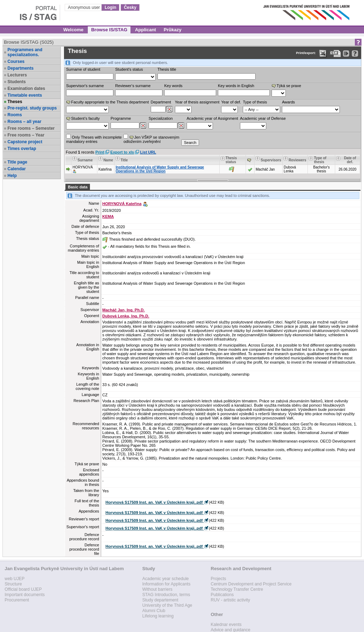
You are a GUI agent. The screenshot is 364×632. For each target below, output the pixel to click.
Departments (20, 68)
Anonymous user (84, 7)
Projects (218, 579)
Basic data (78, 187)
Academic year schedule (165, 579)
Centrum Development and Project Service (251, 584)
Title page (17, 162)
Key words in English (236, 86)
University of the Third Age (167, 605)
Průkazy (173, 30)
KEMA (108, 216)
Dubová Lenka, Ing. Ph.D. (126, 316)
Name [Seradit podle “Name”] (108, 160)
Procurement (17, 600)
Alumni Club (154, 611)
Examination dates (26, 89)
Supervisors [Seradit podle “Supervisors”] (271, 160)
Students (17, 82)
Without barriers (157, 589)
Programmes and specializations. (25, 52)
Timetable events (25, 95)
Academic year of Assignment (212, 118)
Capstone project (25, 142)
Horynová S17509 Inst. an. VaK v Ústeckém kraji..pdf (155, 502)
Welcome (73, 30)
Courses (16, 61)
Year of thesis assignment (197, 102)
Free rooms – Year (26, 135)
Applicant (146, 30)
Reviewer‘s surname (133, 86)
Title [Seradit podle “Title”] (124, 160)
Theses (15, 102)
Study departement (160, 600)
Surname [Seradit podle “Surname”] (85, 160)
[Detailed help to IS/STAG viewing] (355, 53)
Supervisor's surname (85, 86)
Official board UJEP (23, 589)
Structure (13, 584)
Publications (222, 595)
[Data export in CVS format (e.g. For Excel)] (335, 53)
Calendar (17, 169)
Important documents (25, 595)
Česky (130, 7)
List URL (148, 152)
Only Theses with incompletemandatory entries (94, 139)
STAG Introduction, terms (166, 595)
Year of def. (231, 102)
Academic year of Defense (263, 118)
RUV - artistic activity (231, 600)
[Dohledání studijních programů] (143, 126)
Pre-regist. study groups (32, 108)
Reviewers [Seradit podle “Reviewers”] (297, 160)
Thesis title (167, 69)
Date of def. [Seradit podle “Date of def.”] (350, 160)
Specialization (161, 118)
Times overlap (22, 149)
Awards (288, 102)
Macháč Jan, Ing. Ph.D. (124, 310)
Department (161, 102)
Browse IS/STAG (109, 30)
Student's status (129, 69)
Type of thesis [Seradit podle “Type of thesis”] (320, 160)
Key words (173, 86)
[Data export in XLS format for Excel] (323, 53)
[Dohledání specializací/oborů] (181, 126)
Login (110, 7)
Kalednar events (226, 625)
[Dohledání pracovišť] (169, 109)
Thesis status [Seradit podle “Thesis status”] (231, 160)
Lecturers (17, 75)
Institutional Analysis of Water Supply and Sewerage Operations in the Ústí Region (160, 169)
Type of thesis (255, 102)
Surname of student (83, 69)
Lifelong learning (158, 616)
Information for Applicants (166, 584)
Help (12, 176)
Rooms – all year (24, 122)
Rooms (15, 115)
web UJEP (15, 579)
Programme (121, 118)
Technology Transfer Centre (237, 589)
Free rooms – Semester (31, 128)
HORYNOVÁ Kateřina (122, 204)
